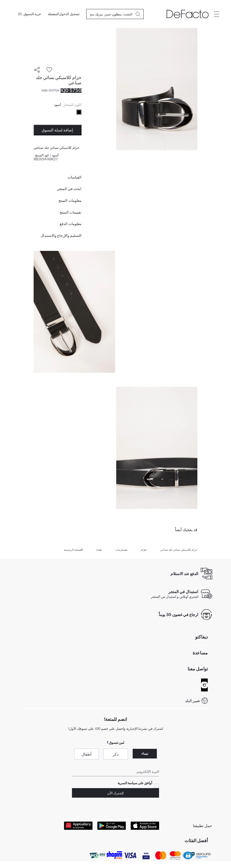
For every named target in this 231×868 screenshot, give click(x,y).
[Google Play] (112, 825)
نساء (145, 754)
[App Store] (145, 825)
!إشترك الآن (116, 793)
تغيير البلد (193, 701)
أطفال (87, 754)
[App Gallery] (78, 825)
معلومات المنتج (70, 200)
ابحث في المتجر (69, 189)
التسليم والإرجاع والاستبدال (61, 235)
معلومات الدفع (71, 224)
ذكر (116, 754)
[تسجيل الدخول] (69, 14)
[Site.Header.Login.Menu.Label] (216, 14)
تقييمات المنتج (71, 212)
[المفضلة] (53, 14)
